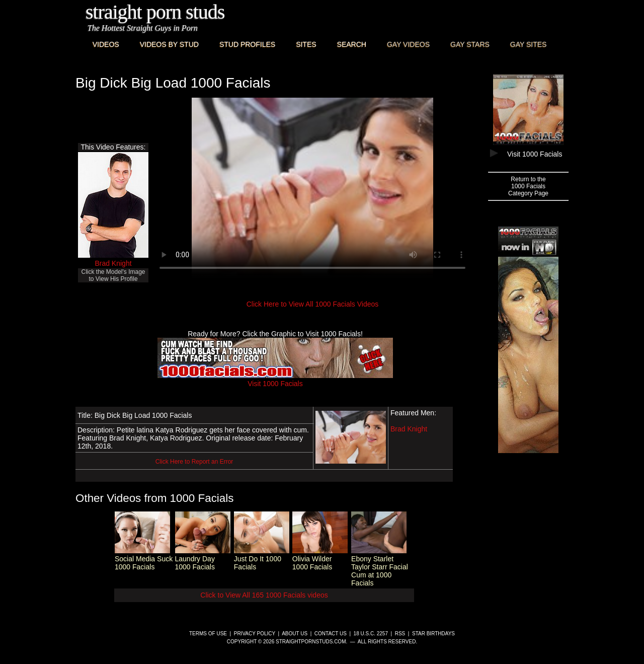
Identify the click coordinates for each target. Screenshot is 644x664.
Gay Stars (470, 44)
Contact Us (331, 634)
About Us (295, 634)
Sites (306, 44)
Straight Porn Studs (155, 12)
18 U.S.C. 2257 (371, 634)
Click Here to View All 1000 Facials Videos (313, 304)
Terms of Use (208, 634)
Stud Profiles (247, 44)
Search (352, 44)
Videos (106, 44)
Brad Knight (113, 263)
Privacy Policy (255, 634)
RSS (400, 634)
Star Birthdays (433, 634)
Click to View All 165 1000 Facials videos (264, 595)
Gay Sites (529, 44)
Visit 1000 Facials (275, 380)
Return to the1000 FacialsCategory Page (528, 186)
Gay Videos (408, 44)
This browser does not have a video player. (312, 188)
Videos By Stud (169, 44)
